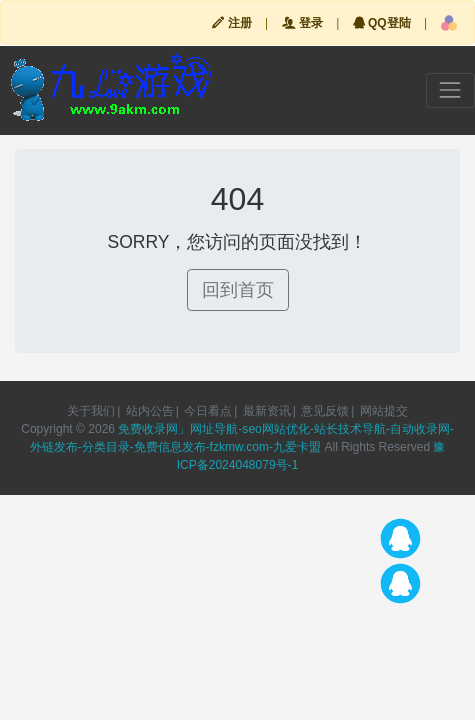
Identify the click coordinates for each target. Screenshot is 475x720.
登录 (302, 23)
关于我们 (91, 411)
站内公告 (150, 411)
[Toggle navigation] (450, 90)
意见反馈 (325, 411)
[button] (449, 23)
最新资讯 (267, 411)
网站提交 (384, 411)
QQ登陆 (382, 23)
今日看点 (208, 411)
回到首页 (238, 290)
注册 (231, 23)
